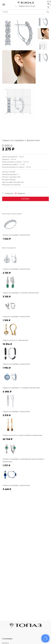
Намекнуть (21, 193)
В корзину (25, 199)
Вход (49, 1)
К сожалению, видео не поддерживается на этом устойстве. (18, 126)
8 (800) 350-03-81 (27, 6)
